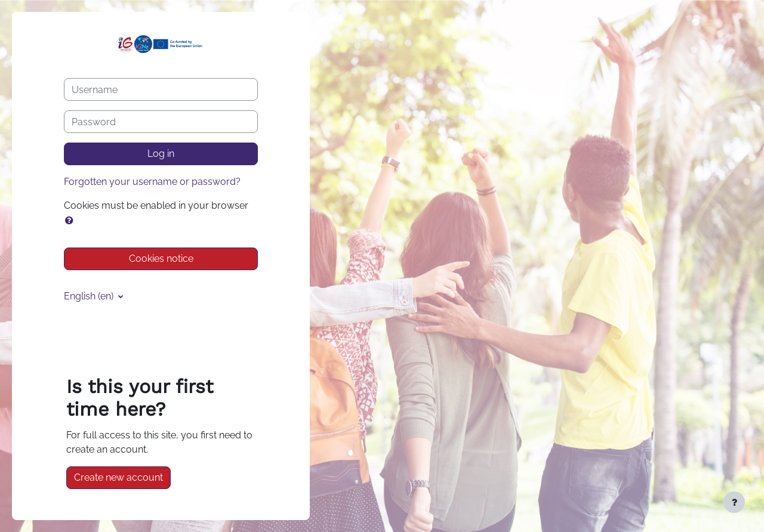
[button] (72, 221)
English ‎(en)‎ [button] (90, 296)
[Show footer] (734, 502)
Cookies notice (161, 259)
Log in (161, 154)
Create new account (118, 477)
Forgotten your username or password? (152, 182)
